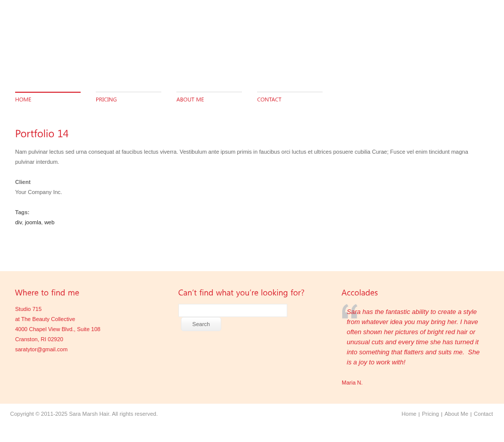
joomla (33, 222)
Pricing (430, 414)
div (18, 222)
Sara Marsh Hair (89, 414)
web (49, 222)
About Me (456, 414)
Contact (483, 414)
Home (409, 414)
